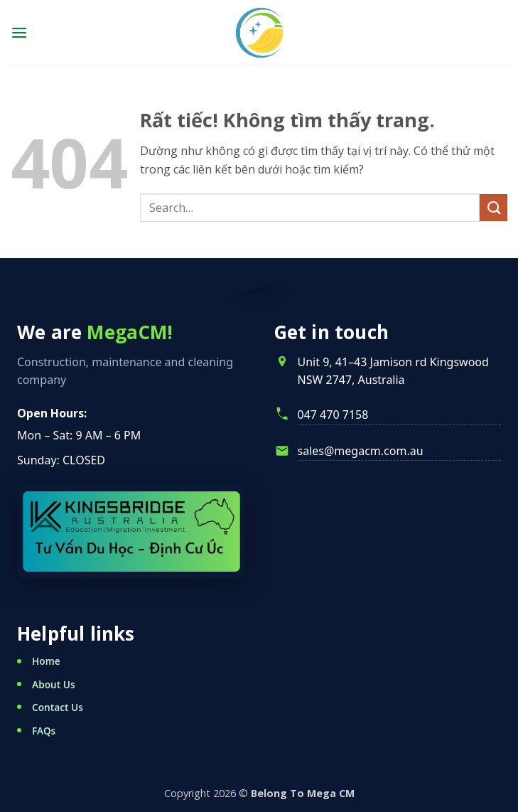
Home (46, 661)
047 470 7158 (333, 415)
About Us (54, 684)
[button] (19, 32)
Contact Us (58, 707)
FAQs (44, 731)
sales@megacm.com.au (361, 451)
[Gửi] (493, 208)
